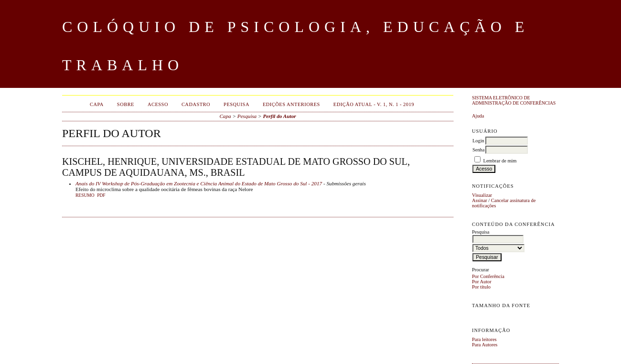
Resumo (85, 195)
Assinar (480, 200)
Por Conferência (488, 276)
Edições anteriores (291, 104)
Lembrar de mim (500, 161)
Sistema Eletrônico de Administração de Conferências (514, 100)
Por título (481, 287)
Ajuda (478, 116)
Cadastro (196, 104)
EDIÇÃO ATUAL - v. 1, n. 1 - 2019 (374, 104)
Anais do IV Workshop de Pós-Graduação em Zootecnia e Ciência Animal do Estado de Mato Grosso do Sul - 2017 (199, 183)
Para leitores (484, 339)
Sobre (126, 104)
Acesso (158, 104)
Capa (97, 104)
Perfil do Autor (279, 116)
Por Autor (482, 282)
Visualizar (482, 195)
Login (478, 141)
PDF (101, 195)
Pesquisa (236, 104)
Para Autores (485, 345)
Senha (478, 150)
